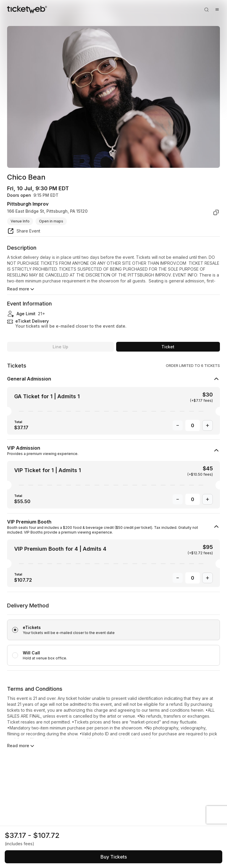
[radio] (113, 630)
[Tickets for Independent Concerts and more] (27, 9)
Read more (21, 289)
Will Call (31, 653)
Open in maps (51, 221)
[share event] (24, 232)
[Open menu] (217, 9)
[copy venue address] (216, 212)
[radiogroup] (113, 636)
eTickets (32, 627)
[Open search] (206, 9)
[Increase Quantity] (207, 425)
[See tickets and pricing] (113, 857)
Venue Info (20, 221)
